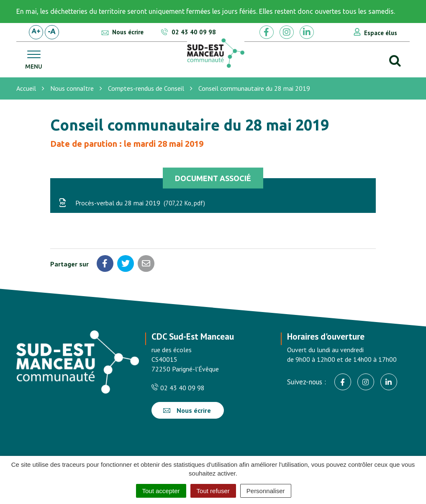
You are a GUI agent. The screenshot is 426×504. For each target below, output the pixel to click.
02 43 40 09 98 (178, 388)
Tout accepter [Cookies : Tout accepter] (161, 491)
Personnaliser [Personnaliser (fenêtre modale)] (266, 491)
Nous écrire (187, 410)
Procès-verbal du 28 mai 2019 (132, 203)
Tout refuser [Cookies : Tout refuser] (213, 491)
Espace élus (381, 33)
